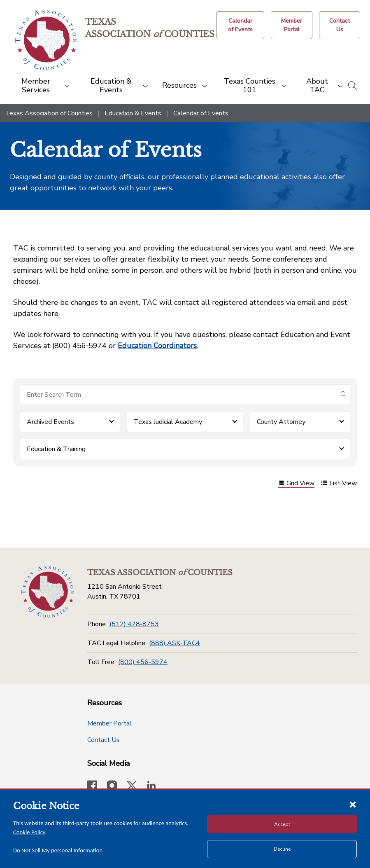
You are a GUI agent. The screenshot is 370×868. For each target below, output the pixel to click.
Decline (282, 849)
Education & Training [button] (56, 449)
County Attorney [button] (281, 422)
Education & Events (133, 113)
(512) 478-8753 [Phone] (134, 624)
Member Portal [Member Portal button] (109, 723)
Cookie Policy (29, 832)
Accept (282, 824)
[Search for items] (178, 395)
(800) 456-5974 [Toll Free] (143, 662)
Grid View (296, 484)
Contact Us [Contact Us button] (104, 740)
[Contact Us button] (340, 25)
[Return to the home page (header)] (46, 40)
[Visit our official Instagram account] (112, 786)
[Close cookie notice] (353, 804)
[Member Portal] (292, 25)
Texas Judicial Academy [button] (168, 422)
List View (339, 484)
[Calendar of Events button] (240, 25)
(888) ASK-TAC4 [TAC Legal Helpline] (175, 643)
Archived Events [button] (50, 422)
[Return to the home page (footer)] (48, 592)
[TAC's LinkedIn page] (151, 786)
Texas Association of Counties (49, 113)
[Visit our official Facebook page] (92, 786)
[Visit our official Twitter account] (132, 786)
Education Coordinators (157, 346)
